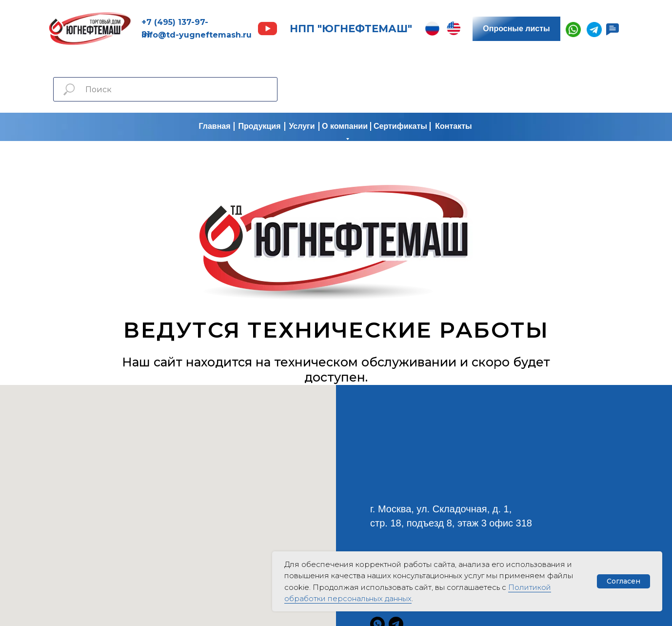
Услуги (302, 126)
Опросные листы (516, 29)
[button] (613, 29)
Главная (214, 126)
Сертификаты (400, 126)
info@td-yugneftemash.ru (197, 35)
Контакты (453, 126)
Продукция (259, 126)
